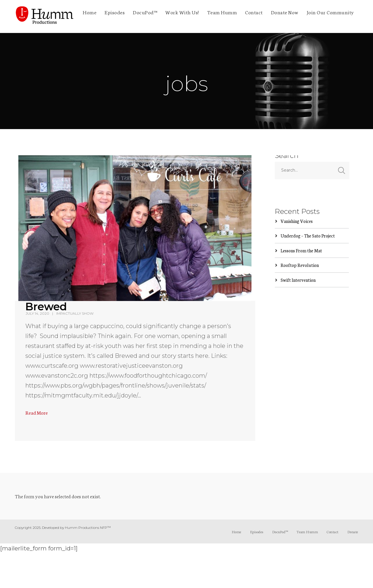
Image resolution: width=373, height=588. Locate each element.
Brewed (46, 307)
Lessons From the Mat (301, 250)
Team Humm (222, 12)
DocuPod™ (145, 12)
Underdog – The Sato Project (308, 236)
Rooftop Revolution (300, 265)
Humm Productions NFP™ (88, 528)
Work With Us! (182, 12)
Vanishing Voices (297, 221)
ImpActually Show (75, 313)
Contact (254, 12)
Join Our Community (330, 12)
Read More (37, 412)
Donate (353, 532)
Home (90, 12)
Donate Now (285, 12)
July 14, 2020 (37, 313)
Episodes (115, 12)
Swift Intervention (298, 280)
